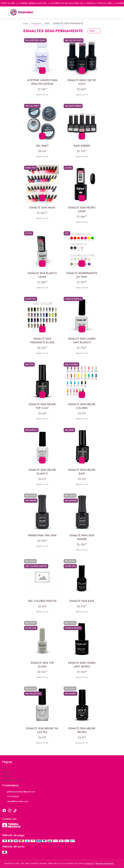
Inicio (27, 23)
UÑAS (49, 23)
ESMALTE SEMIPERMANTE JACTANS (82, 275)
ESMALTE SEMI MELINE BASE (82, 472)
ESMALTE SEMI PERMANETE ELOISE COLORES (42, 341)
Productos (38, 23)
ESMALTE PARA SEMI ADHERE (82, 537)
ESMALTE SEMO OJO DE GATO (82, 82)
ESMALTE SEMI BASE (82, 601)
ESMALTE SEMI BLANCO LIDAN (42, 275)
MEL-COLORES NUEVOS (42, 601)
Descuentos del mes (12, 780)
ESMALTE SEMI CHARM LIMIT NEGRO (82, 665)
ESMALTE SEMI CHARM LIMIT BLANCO (82, 341)
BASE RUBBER (82, 146)
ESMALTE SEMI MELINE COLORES (82, 406)
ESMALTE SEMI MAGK (42, 208)
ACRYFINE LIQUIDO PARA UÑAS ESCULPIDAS (42, 82)
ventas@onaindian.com (15, 801)
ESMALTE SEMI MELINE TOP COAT (42, 406)
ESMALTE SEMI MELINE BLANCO (42, 472)
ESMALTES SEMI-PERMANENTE (68, 23)
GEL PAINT (42, 146)
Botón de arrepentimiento (105, 863)
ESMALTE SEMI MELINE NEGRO (82, 730)
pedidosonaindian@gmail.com (19, 792)
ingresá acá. (90, 863)
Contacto (7, 776)
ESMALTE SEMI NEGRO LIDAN (82, 209)
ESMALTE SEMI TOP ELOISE (42, 665)
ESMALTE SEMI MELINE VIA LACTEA (42, 730)
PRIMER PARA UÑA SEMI (42, 535)
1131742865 (11, 796)
